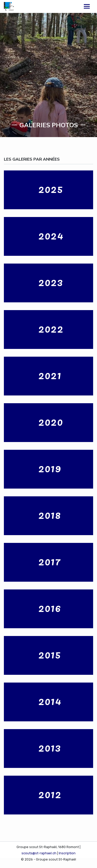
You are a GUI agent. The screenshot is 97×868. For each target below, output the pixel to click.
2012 (50, 794)
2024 (51, 235)
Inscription (67, 853)
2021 (50, 375)
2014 (50, 701)
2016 (50, 608)
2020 (51, 421)
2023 (51, 282)
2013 (50, 747)
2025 (51, 189)
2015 (50, 654)
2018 (50, 514)
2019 (50, 468)
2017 (50, 561)
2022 (51, 328)
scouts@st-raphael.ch (39, 853)
